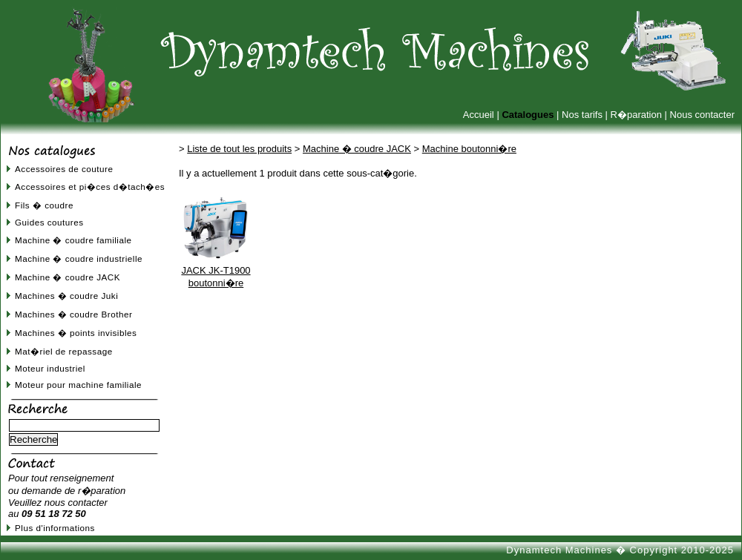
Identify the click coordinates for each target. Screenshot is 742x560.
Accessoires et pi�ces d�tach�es (90, 187)
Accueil (479, 115)
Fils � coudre (44, 205)
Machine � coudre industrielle (79, 258)
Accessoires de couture (64, 169)
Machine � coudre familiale (73, 240)
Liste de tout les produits (239, 149)
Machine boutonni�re (469, 149)
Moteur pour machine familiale (78, 385)
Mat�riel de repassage (64, 351)
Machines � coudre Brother (73, 314)
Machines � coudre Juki (66, 296)
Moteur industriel (50, 368)
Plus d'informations (55, 528)
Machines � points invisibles (76, 333)
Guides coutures (49, 222)
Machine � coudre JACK (68, 277)
